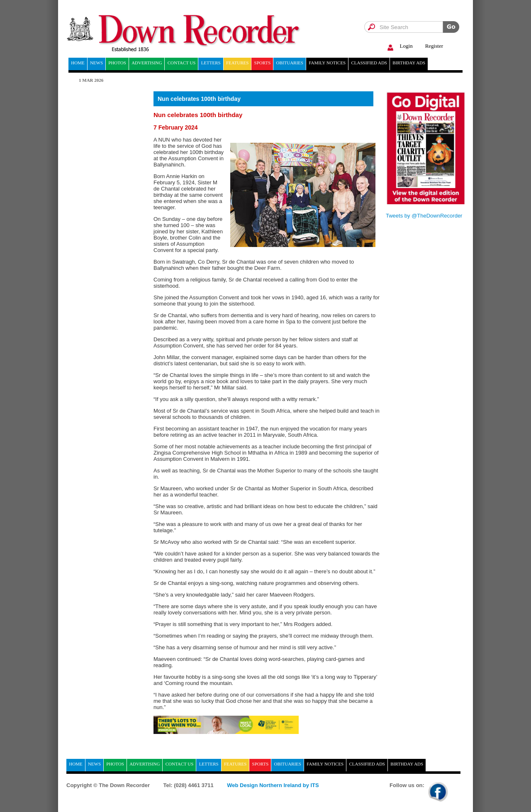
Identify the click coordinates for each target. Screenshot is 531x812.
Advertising (147, 63)
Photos (117, 63)
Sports (263, 63)
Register (434, 46)
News (96, 63)
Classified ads (369, 63)
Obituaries (290, 63)
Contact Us (182, 63)
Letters (211, 63)
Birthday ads (409, 63)
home (78, 63)
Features (237, 63)
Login (399, 46)
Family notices (327, 63)
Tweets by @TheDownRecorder (424, 216)
